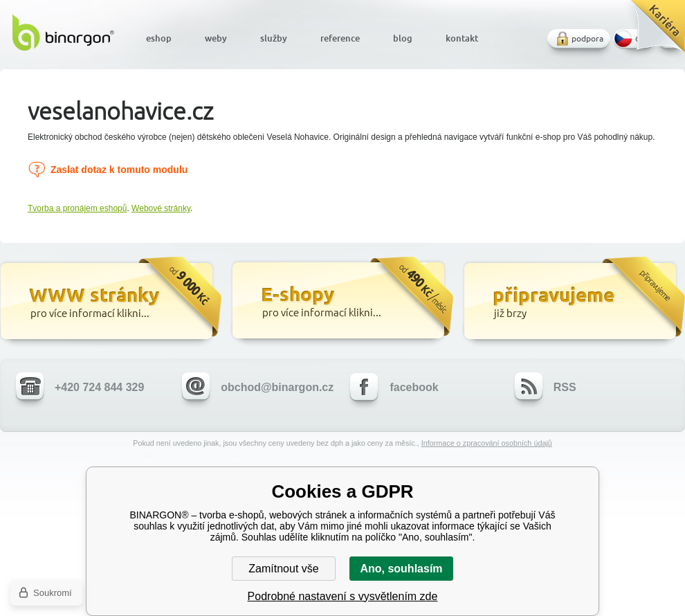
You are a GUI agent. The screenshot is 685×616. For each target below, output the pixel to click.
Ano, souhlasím (401, 569)
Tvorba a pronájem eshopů (77, 208)
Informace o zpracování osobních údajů (487, 443)
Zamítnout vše (283, 569)
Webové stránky (161, 208)
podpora (587, 38)
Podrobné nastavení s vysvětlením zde (343, 596)
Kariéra (653, 31)
